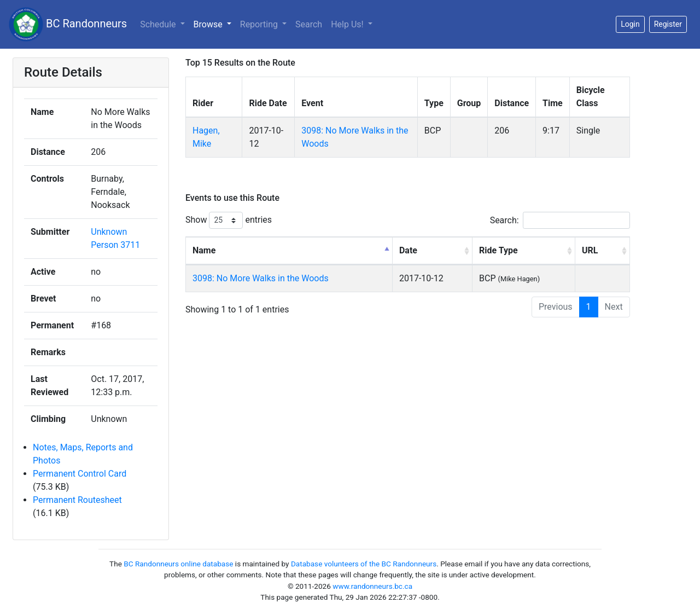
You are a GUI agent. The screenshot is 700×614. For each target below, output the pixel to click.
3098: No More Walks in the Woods (261, 278)
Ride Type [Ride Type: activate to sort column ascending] (498, 250)
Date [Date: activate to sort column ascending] (408, 250)
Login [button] (630, 24)
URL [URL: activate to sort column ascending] (590, 250)
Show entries (229, 220)
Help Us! (348, 24)
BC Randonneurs (68, 24)
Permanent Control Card (80, 474)
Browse (209, 24)
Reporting (260, 24)
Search (309, 24)
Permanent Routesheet (77, 500)
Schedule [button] (159, 24)
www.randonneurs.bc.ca (372, 586)
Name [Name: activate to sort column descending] (204, 250)
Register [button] (668, 24)
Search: (560, 220)
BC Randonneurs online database (178, 564)
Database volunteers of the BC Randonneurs (364, 564)
